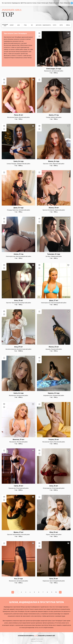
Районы (68, 25)
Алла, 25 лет (54, 486)
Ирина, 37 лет (19, 532)
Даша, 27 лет (54, 301)
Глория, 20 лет (54, 440)
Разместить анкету (54, 3)
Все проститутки (7, 3)
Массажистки (28, 3)
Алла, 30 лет (19, 301)
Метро (61, 25)
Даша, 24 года (19, 208)
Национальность (47, 25)
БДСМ (22, 3)
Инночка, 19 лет (18, 440)
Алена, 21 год (19, 254)
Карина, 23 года (54, 393)
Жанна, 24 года (54, 161)
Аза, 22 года (18, 579)
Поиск (62, 3)
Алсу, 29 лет (18, 347)
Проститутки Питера (37, 641)
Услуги (54, 25)
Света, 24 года (19, 161)
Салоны (34, 3)
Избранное (67, 3)
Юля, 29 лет (54, 532)
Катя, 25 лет (54, 579)
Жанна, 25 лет (54, 347)
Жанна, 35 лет (54, 208)
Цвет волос (39, 25)
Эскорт (39, 3)
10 (56, 592)
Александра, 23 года (54, 69)
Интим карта (45, 3)
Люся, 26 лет (19, 115)
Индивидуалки (16, 3)
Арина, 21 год (54, 115)
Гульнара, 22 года (54, 254)
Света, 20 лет (19, 486)
